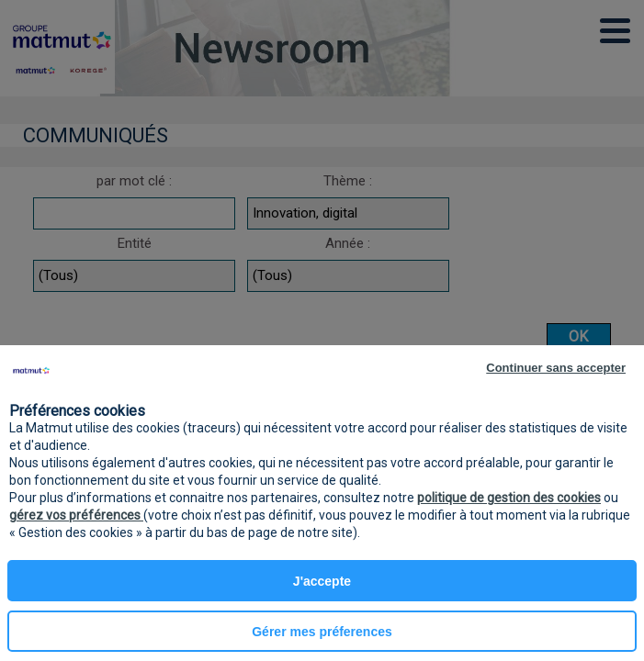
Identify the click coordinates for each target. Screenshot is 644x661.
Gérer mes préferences (322, 632)
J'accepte (322, 581)
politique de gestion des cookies (509, 498)
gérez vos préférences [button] (76, 515)
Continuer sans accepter (556, 368)
